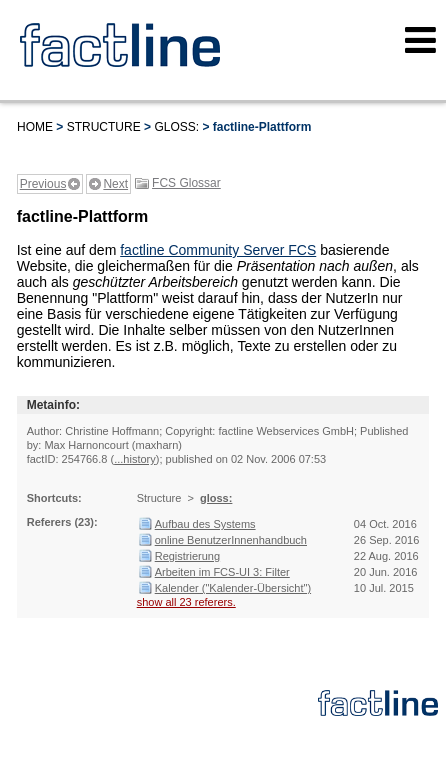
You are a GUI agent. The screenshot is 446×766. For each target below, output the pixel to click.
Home (35, 127)
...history (135, 459)
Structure (104, 127)
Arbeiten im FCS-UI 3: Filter (222, 572)
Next (115, 184)
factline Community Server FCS (218, 250)
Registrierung (187, 556)
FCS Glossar (186, 183)
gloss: (176, 127)
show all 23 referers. (186, 602)
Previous (43, 184)
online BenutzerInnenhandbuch (231, 540)
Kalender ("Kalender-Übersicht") (233, 588)
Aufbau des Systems (205, 524)
